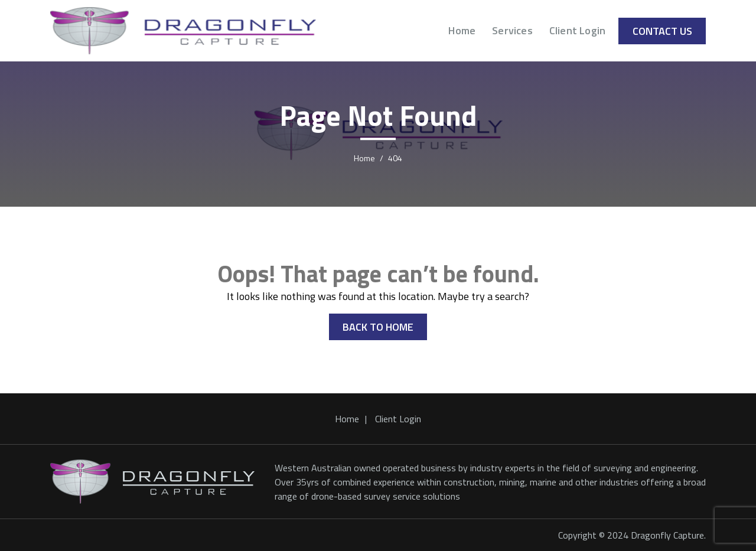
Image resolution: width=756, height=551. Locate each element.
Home (462, 30)
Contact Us (662, 31)
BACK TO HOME (378, 327)
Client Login (577, 30)
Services (512, 30)
